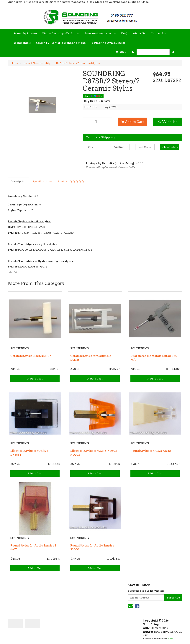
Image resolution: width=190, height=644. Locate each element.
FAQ (124, 33)
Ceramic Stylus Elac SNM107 (31, 356)
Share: (93, 96)
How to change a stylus (100, 33)
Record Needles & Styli (38, 63)
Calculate (170, 147)
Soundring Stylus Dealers (109, 43)
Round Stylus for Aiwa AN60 (151, 451)
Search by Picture (25, 33)
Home (15, 63)
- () (121, 52)
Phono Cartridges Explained (61, 33)
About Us (139, 33)
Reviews (71, 181)
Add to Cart (132, 122)
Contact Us (158, 33)
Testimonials (22, 43)
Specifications (42, 181)
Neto (170, 639)
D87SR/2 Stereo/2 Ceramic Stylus (78, 63)
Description (19, 181)
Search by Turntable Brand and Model (61, 43)
